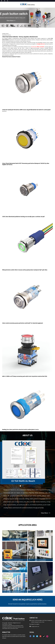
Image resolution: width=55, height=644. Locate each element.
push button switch (14, 628)
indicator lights (50, 40)
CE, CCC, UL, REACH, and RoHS (38, 47)
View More (46, 513)
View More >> (11, 21)
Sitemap (10, 624)
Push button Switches (7, 35)
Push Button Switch (6, 626)
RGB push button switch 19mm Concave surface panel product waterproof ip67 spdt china (25, 270)
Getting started (5, 34)
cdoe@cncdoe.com (41, 44)
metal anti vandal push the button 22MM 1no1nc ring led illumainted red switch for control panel (26, 110)
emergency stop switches (41, 40)
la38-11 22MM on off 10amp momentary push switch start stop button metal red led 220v (25, 376)
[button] (20, 486)
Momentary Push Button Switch (17, 626)
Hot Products (5, 624)
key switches (17, 41)
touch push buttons (10, 41)
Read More (4, 111)
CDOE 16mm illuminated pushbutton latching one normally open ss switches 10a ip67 (23, 217)
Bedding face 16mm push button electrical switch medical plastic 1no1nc (20, 429)
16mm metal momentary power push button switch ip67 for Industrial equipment (23, 323)
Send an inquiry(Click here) (28, 600)
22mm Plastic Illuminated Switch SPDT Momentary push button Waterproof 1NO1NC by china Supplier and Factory (26, 164)
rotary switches (23, 41)
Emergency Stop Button (7, 627)
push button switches (31, 40)
